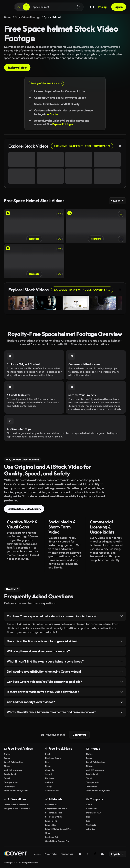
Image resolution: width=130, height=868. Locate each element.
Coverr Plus (91, 809)
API (92, 7)
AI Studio (52, 114)
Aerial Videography (13, 770)
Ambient (49, 782)
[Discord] (102, 854)
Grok (47, 833)
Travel (7, 778)
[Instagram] (80, 854)
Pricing (102, 7)
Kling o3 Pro (51, 825)
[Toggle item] (122, 616)
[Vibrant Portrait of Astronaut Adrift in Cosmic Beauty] (96, 226)
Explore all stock (17, 68)
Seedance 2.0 (51, 805)
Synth (48, 754)
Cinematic (50, 770)
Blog (88, 817)
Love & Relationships (14, 762)
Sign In (119, 7)
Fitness (7, 766)
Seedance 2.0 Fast (53, 813)
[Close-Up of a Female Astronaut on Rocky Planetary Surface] (34, 261)
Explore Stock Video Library (24, 509)
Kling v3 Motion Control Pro (58, 829)
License (37, 854)
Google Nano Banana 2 (56, 809)
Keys (47, 762)
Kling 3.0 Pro (51, 821)
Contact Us (79, 735)
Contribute (91, 825)
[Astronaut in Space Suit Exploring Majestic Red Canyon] (34, 226)
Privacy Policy (51, 854)
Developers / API (94, 813)
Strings (48, 786)
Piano (48, 766)
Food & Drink (10, 774)
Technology (9, 786)
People (7, 758)
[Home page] (15, 854)
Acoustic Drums (52, 790)
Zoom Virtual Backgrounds (16, 790)
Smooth (49, 774)
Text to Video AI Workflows (16, 805)
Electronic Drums (53, 758)
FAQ (88, 821)
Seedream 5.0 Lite (53, 817)
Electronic (50, 778)
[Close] (120, 146)
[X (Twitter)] (88, 854)
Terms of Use (67, 854)
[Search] (26, 7)
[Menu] (7, 7)
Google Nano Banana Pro (57, 841)
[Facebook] (95, 854)
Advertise (90, 829)
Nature (7, 754)
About (89, 805)
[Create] (18, 7)
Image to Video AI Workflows (17, 809)
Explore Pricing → (63, 124)
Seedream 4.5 (51, 837)
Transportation (11, 782)
